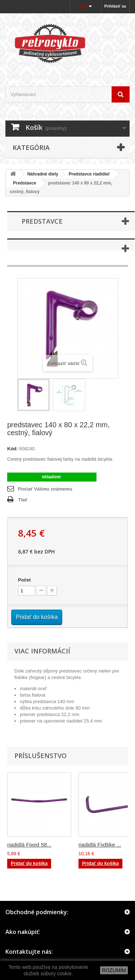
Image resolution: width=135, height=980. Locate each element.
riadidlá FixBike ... (100, 845)
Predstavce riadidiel (89, 174)
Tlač (23, 500)
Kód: (13, 449)
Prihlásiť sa (115, 6)
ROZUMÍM (114, 970)
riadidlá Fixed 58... (29, 845)
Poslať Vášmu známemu (45, 489)
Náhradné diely (43, 174)
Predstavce (22, 183)
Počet (24, 580)
